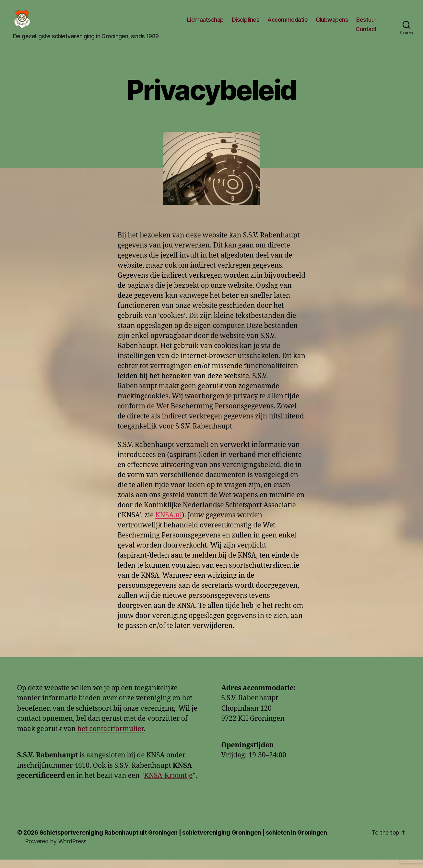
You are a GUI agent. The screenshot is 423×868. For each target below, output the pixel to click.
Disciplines (246, 24)
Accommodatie (288, 24)
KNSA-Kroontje (168, 784)
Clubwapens (332, 24)
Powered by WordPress (56, 850)
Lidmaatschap (205, 24)
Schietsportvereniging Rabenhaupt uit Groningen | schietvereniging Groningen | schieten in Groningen (183, 841)
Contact (366, 33)
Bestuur (366, 24)
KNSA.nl (169, 524)
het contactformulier (110, 737)
